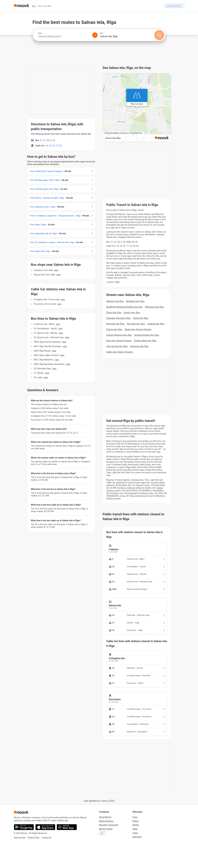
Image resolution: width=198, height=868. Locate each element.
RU (102, 833)
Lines (135, 817)
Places (136, 821)
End (102, 33)
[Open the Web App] (67, 827)
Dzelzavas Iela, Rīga (139, 346)
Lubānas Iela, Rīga (156, 324)
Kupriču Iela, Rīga (132, 313)
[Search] (159, 35)
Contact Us (46, 837)
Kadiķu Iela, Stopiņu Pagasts (120, 352)
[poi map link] (137, 108)
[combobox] (64, 36)
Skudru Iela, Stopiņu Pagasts (138, 329)
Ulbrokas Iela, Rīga (115, 301)
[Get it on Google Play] (24, 827)
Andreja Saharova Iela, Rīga (119, 335)
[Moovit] (21, 6)
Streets (136, 825)
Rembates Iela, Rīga (135, 301)
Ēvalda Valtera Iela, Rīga (145, 341)
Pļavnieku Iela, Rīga (136, 324)
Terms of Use (20, 837)
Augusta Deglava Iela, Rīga (146, 335)
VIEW (56, 270)
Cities (135, 833)
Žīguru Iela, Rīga (114, 313)
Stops (135, 829)
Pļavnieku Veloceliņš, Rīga (118, 318)
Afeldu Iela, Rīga (140, 318)
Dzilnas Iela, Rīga (114, 329)
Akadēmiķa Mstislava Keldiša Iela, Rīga (124, 307)
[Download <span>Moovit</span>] (174, 6)
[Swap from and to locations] (95, 35)
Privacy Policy (33, 837)
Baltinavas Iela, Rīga (154, 307)
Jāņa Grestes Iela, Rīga (117, 346)
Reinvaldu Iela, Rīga (115, 324)
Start (40, 33)
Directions (137, 837)
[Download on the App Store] (45, 827)
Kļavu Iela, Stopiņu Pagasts (119, 341)
